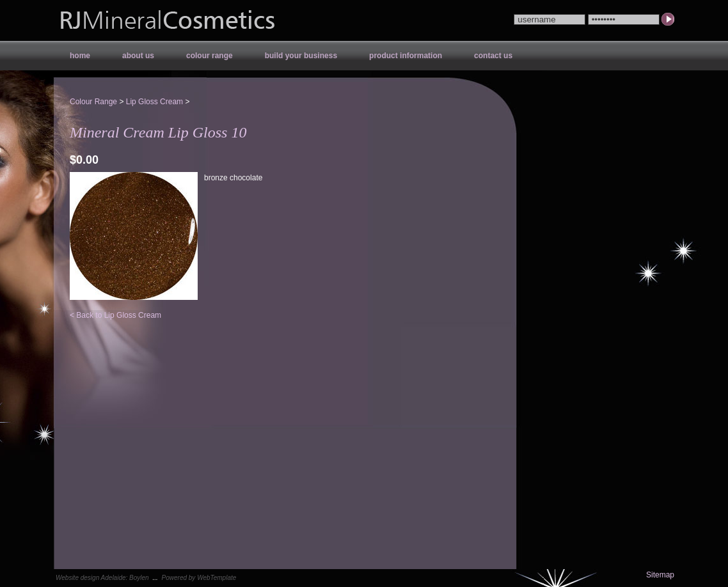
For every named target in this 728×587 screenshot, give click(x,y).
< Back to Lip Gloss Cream (115, 315)
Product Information (406, 56)
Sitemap (660, 575)
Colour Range (210, 56)
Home (80, 56)
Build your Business (301, 56)
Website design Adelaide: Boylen (102, 578)
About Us (138, 56)
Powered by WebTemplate (199, 578)
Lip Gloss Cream (154, 102)
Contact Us (493, 56)
